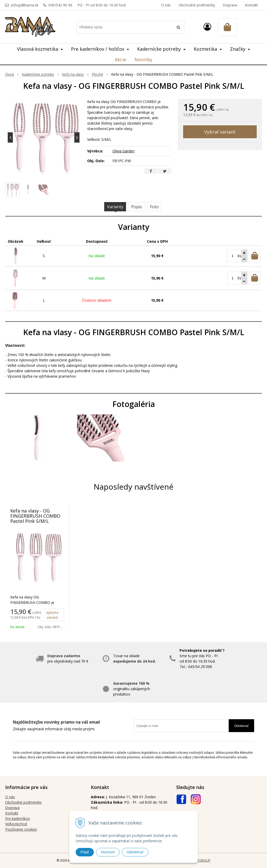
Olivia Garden (123, 151)
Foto (154, 207)
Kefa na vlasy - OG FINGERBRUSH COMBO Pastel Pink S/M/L (35, 516)
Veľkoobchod (16, 824)
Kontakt (251, 5)
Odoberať (241, 726)
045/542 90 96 (60, 5)
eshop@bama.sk (25, 5)
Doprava (230, 5)
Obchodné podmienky (197, 5)
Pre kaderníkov (17, 818)
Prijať (85, 852)
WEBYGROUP (201, 860)
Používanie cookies (21, 829)
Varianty (115, 207)
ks (239, 256)
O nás (166, 5)
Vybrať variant (220, 132)
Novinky (143, 59)
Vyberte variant (52, 615)
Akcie (121, 59)
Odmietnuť (135, 852)
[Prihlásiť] (207, 27)
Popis (137, 207)
